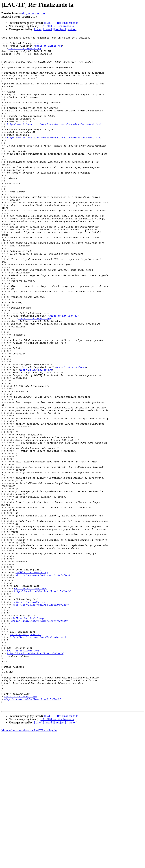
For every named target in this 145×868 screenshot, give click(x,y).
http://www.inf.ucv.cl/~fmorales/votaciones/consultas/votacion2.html (54, 158)
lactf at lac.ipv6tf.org (25, 51)
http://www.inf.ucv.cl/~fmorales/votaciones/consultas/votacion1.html (54, 142)
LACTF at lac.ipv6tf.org (32, 680)
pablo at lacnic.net (49, 48)
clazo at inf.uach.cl (63, 372)
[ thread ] (48, 29)
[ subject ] (60, 29)
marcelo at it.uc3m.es (71, 433)
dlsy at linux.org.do (34, 13)
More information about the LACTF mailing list (29, 865)
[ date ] (38, 29)
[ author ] (72, 29)
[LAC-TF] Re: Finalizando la (61, 23)
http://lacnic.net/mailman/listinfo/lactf (44, 683)
